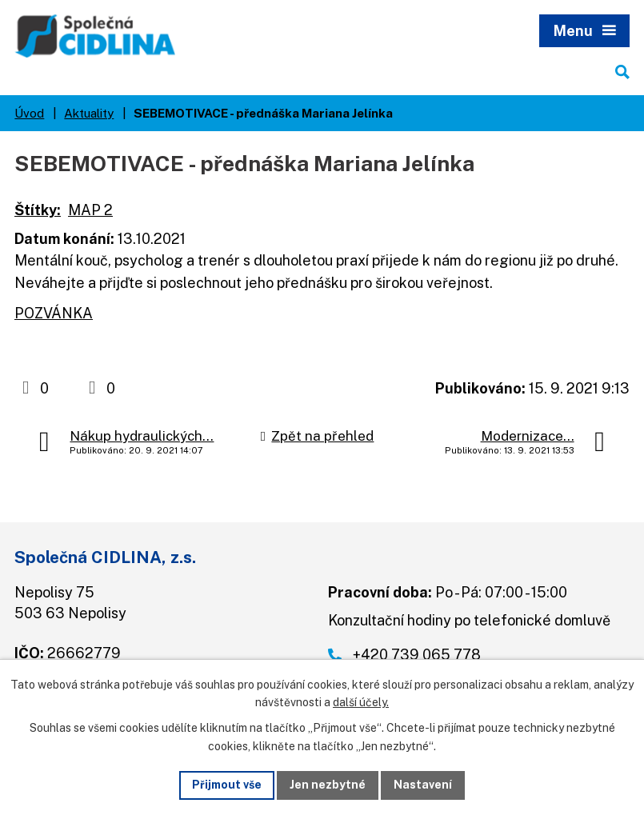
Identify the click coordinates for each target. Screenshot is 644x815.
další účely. (361, 703)
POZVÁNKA (54, 313)
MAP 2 (90, 210)
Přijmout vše (227, 785)
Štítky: (38, 210)
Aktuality (89, 113)
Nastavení (423, 785)
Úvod (29, 113)
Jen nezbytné (328, 785)
